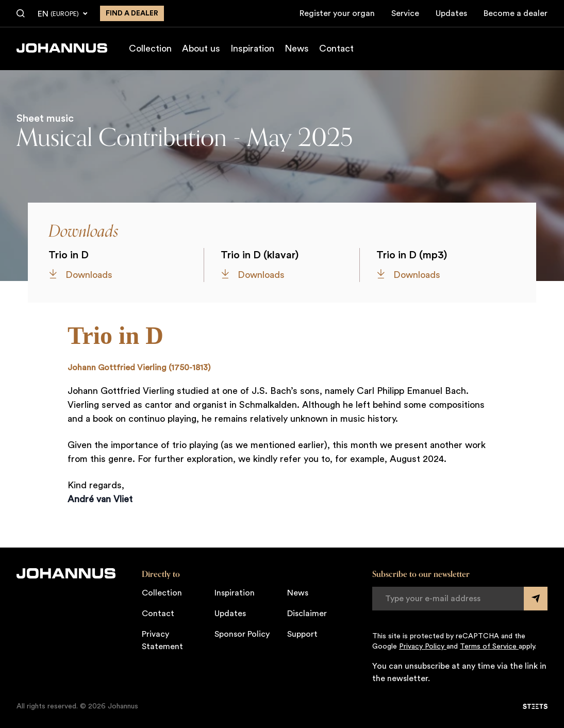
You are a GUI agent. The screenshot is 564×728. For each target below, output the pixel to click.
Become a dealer (516, 13)
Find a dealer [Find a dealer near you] (132, 13)
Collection (150, 48)
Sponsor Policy (242, 634)
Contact (336, 48)
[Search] (21, 14)
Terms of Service (489, 647)
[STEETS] (535, 706)
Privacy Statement (162, 640)
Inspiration (252, 48)
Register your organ (337, 13)
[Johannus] (62, 48)
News (297, 48)
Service (405, 13)
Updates (451, 13)
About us (201, 48)
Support (302, 634)
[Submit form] (536, 599)
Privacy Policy (423, 647)
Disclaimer (307, 614)
